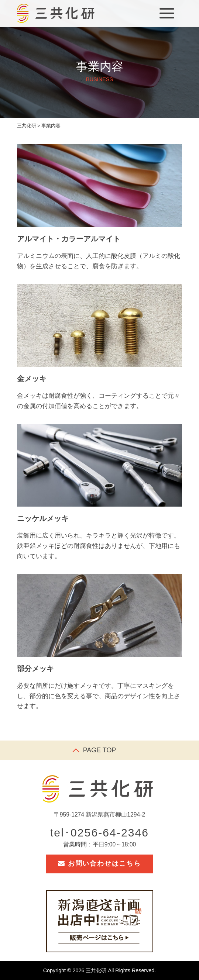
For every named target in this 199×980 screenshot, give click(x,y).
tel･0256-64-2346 (99, 833)
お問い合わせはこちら (99, 863)
